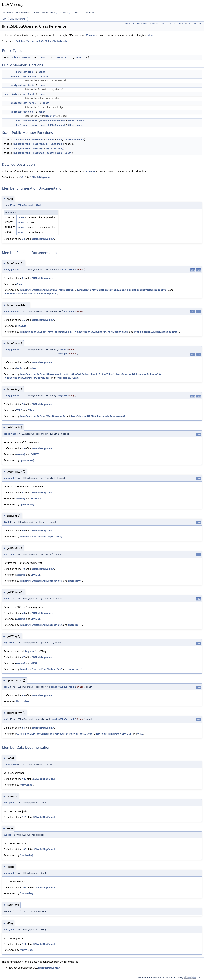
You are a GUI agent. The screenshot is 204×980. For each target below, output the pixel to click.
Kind (15, 57)
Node (59, 140)
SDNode (90, 35)
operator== (30, 125)
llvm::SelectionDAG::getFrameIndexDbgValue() (46, 332)
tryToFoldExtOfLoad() (67, 378)
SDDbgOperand (18, 19)
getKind (28, 72)
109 (24, 779)
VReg (61, 148)
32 (22, 177)
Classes (66, 13)
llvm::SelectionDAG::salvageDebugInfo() (156, 332)
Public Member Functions (148, 23)
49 (23, 569)
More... (151, 35)
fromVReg (37, 148)
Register (16, 112)
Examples (89, 13)
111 (24, 944)
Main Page (8, 13)
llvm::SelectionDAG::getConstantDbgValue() (101, 290)
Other (71, 121)
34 (23, 239)
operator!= (30, 121)
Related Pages (23, 13)
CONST (43, 57)
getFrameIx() (57, 734)
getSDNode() (87, 734)
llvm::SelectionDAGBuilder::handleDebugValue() (31, 293)
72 (23, 362)
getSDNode (30, 76)
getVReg (28, 112)
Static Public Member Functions (173, 23)
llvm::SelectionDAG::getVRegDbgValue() (42, 416)
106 (24, 849)
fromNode (37, 140)
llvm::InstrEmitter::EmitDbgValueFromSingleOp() (47, 290)
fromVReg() (26, 950)
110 (24, 817)
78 (23, 404)
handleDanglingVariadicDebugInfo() (148, 290)
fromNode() (26, 855)
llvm (4, 19)
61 (23, 492)
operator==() (27, 460)
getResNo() (72, 734)
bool (19, 121)
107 (24, 887)
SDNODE (26, 57)
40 (23, 531)
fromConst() (26, 785)
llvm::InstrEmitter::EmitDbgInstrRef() (41, 536)
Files (77, 13)
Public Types (130, 23)
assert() (21, 454)
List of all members (195, 23)
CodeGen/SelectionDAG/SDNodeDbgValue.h (41, 41)
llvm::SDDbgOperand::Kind (25, 205)
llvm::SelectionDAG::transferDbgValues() (27, 378)
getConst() (43, 734)
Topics (36, 13)
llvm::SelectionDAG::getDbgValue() (39, 374)
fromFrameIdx (40, 144)
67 (23, 657)
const (42, 72)
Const (68, 153)
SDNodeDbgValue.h (41, 177)
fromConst (38, 153)
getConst (29, 94)
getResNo (29, 85)
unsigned (16, 85)
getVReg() (101, 734)
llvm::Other (23, 701)
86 (23, 728)
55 (23, 448)
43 (23, 613)
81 (23, 278)
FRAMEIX (61, 57)
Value (15, 94)
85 (23, 695)
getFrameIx (30, 103)
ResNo (80, 140)
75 (23, 320)
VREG (78, 57)
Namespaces (50, 13)
